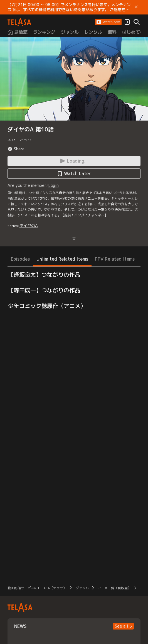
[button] (108, 22)
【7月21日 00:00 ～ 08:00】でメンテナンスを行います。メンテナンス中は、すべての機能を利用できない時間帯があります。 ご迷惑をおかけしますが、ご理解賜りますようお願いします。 (69, 7)
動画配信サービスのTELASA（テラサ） (37, 588)
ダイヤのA (29, 225)
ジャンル (82, 588)
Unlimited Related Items (62, 259)
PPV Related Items (115, 259)
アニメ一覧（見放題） (114, 588)
